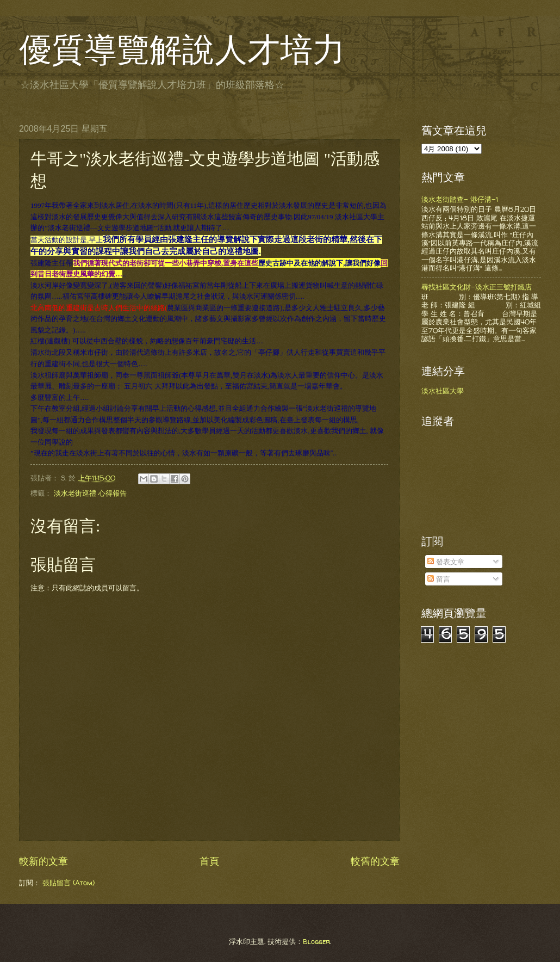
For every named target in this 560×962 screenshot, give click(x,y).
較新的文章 (43, 861)
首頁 (209, 861)
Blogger (316, 941)
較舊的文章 (375, 861)
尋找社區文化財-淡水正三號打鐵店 (477, 287)
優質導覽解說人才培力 (182, 50)
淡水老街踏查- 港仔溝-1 (460, 199)
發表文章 (446, 562)
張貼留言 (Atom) (69, 882)
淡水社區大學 (443, 391)
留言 (439, 579)
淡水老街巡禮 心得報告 (90, 492)
